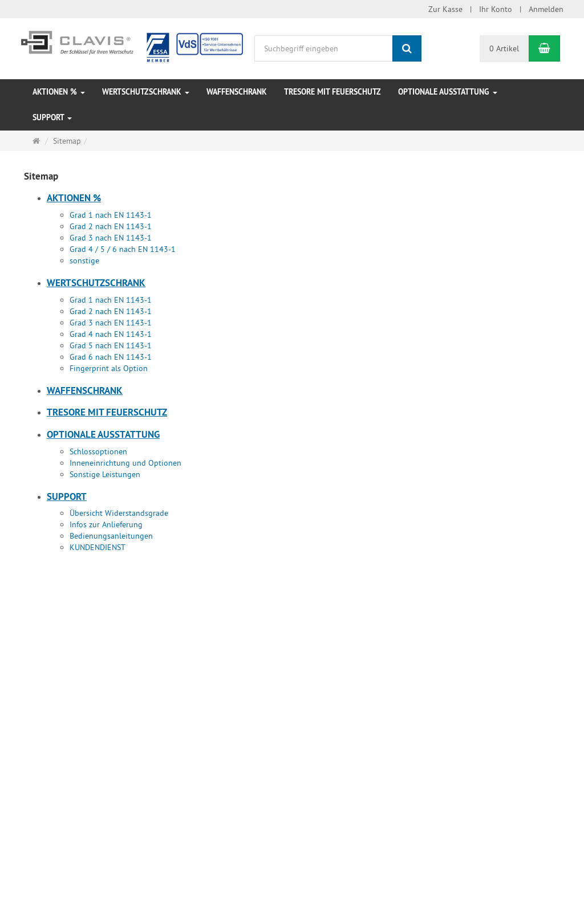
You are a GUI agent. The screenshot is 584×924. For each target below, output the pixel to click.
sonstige (84, 260)
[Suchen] (407, 48)
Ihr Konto (496, 9)
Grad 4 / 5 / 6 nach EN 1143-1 (123, 249)
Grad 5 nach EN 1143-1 (111, 345)
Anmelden (546, 9)
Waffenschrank (237, 92)
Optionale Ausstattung (448, 92)
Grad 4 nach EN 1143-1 (111, 334)
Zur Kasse (445, 9)
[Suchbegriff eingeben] (324, 48)
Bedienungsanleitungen (111, 536)
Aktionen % (59, 92)
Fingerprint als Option (109, 368)
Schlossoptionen (98, 451)
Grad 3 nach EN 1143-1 (111, 238)
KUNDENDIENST (98, 547)
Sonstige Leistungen (105, 474)
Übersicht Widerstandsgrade (119, 513)
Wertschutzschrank (146, 92)
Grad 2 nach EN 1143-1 (111, 226)
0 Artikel (504, 48)
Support (52, 117)
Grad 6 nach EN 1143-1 (111, 357)
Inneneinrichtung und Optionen (125, 463)
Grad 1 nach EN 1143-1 (111, 215)
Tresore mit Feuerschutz (332, 92)
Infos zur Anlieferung (106, 524)
